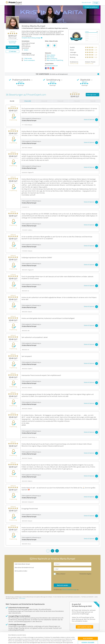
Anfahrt (26, 50)
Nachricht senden (63, 585)
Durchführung (74, 55)
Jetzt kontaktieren (91, 7)
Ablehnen (88, 636)
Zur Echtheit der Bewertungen (13, 42)
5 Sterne (87, 32)
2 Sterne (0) (77, 101)
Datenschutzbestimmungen (22, 636)
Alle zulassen (88, 627)
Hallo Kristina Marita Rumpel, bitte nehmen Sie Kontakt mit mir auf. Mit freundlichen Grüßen (33, 577)
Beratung (73, 57)
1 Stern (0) (93, 101)
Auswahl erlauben (88, 631)
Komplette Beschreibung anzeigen (32, 38)
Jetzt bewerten (13, 47)
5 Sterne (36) (28, 101)
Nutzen (72, 50)
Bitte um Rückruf (61, 574)
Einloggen (96, 3)
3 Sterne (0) (60, 101)
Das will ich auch (86, 2)
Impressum (11, 636)
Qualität (72, 47)
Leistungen (73, 52)
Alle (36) (12, 101)
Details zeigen (64, 641)
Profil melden (22, 598)
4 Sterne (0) (44, 101)
